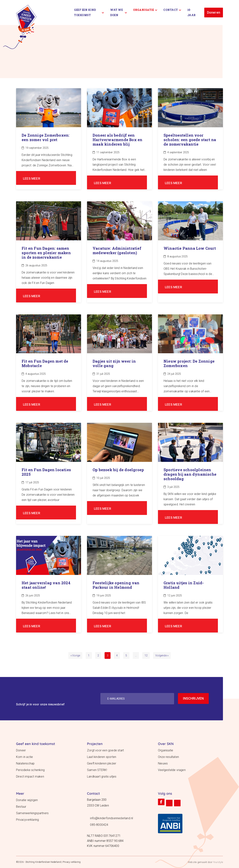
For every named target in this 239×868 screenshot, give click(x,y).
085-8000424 (99, 825)
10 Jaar (191, 12)
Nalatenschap (25, 763)
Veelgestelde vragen (172, 770)
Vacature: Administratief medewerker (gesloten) (117, 250)
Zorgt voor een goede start (105, 750)
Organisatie (145, 10)
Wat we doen (118, 12)
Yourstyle (218, 862)
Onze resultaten (168, 757)
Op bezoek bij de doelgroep (118, 470)
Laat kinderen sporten (102, 757)
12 (146, 655)
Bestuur (21, 807)
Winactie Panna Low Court (190, 248)
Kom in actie (24, 757)
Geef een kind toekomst (89, 12)
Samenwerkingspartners (32, 813)
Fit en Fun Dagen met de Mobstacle (45, 363)
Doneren (214, 12)
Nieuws (163, 763)
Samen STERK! (97, 770)
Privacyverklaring (27, 820)
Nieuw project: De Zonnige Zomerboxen (189, 363)
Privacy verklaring (72, 862)
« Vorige (75, 655)
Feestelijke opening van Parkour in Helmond (116, 585)
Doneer (21, 750)
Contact (172, 10)
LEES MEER (32, 178)
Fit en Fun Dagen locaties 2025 (46, 472)
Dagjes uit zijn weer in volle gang (114, 363)
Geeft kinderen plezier (102, 763)
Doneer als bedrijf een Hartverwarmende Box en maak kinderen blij (117, 140)
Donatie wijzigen (27, 800)
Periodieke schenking (30, 770)
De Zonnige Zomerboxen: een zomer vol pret (46, 137)
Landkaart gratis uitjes (102, 777)
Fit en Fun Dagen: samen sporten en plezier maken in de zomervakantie (46, 253)
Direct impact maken (30, 777)
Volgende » (162, 655)
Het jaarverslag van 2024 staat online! (46, 585)
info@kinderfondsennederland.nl (111, 818)
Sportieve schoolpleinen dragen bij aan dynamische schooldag (190, 474)
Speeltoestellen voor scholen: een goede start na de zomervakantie (190, 140)
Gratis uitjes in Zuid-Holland (184, 585)
